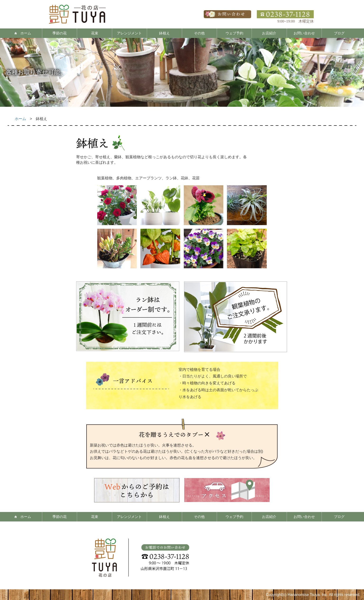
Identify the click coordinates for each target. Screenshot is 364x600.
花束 (95, 33)
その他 (199, 33)
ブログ (339, 33)
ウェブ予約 (234, 33)
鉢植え (164, 33)
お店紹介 (269, 33)
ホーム (26, 33)
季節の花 (60, 33)
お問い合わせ (304, 33)
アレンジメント (129, 33)
